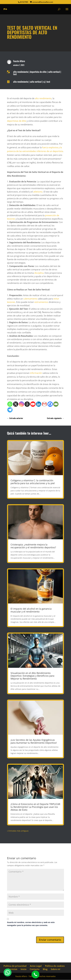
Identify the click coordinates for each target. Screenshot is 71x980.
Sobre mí (55, 969)
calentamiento (30, 299)
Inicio (23, 969)
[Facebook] (50, 404)
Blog (45, 969)
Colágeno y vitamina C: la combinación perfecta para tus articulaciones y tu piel (33, 482)
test (15, 74)
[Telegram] (10, 410)
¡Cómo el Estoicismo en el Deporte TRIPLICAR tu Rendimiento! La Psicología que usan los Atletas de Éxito (35, 807)
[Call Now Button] (35, 974)
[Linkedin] (39, 404)
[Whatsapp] (10, 404)
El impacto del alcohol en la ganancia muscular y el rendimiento (31, 610)
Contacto (35, 969)
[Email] (56, 404)
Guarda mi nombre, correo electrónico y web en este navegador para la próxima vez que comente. (31, 924)
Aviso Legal (36, 966)
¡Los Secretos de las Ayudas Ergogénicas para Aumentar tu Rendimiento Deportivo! (34, 741)
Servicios (13, 969)
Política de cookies (55, 966)
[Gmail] (44, 404)
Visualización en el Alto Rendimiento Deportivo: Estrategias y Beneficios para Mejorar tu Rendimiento (32, 676)
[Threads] (27, 404)
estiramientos (41, 302)
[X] (16, 404)
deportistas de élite (17, 121)
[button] (8, 972)
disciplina (39, 273)
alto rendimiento (21, 72)
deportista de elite (38, 72)
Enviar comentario (50, 940)
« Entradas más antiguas (18, 831)
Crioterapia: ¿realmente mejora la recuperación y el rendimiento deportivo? (33, 546)
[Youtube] (33, 404)
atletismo (38, 192)
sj (44, 82)
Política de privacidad (15, 966)
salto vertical (54, 72)
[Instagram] (21, 404)
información (36, 373)
